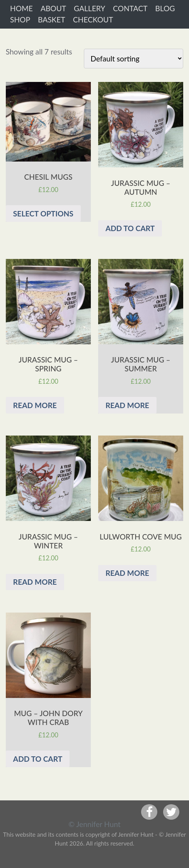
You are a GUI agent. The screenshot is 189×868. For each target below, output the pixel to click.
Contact (130, 8)
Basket (52, 20)
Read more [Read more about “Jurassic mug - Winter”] (35, 582)
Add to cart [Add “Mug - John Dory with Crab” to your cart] (38, 759)
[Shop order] (134, 59)
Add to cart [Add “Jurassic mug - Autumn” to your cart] (130, 228)
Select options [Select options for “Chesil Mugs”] (43, 214)
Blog (165, 8)
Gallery (89, 8)
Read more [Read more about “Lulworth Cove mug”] (127, 573)
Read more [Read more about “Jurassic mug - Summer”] (127, 405)
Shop (20, 20)
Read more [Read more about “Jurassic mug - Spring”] (35, 405)
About (53, 8)
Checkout (93, 20)
